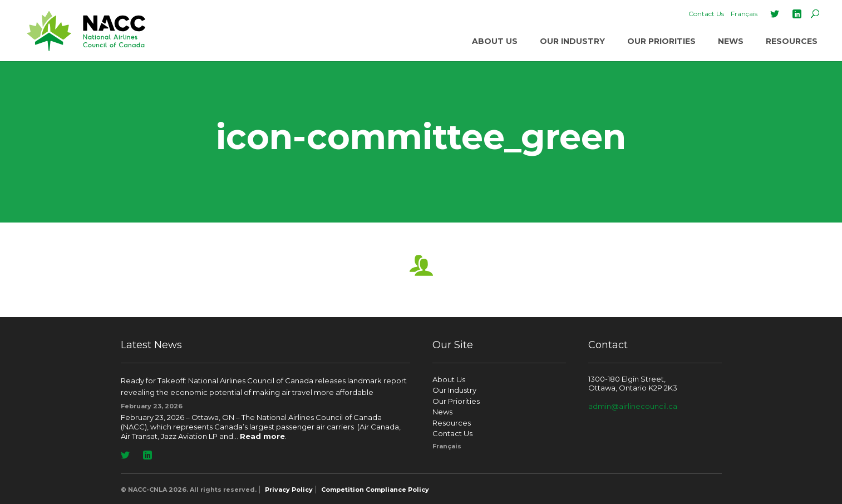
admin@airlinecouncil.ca (633, 406)
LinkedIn (797, 14)
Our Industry (572, 41)
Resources (792, 41)
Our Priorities (661, 41)
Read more (262, 436)
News (731, 41)
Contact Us (706, 14)
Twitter (775, 14)
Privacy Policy (289, 490)
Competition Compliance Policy (375, 490)
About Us (495, 41)
